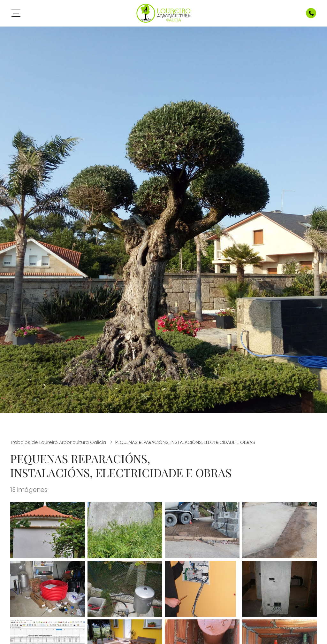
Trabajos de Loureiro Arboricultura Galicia (59, 442)
